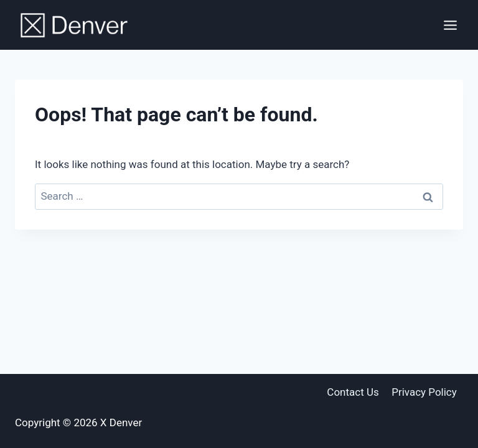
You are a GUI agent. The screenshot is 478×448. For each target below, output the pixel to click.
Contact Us (353, 392)
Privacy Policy (424, 392)
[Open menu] (450, 25)
